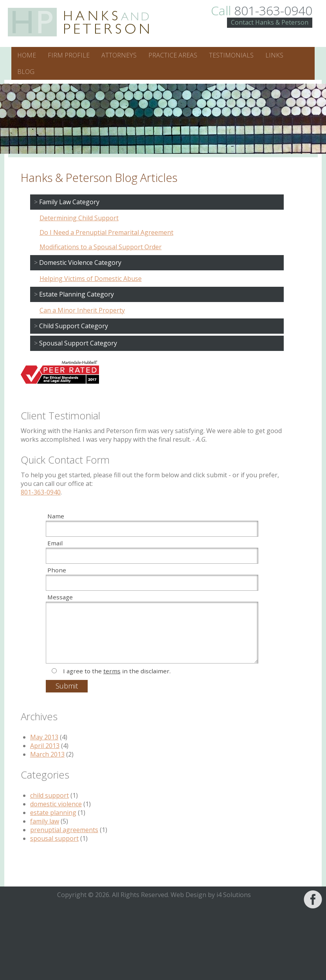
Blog (26, 72)
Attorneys (119, 55)
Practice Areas (173, 55)
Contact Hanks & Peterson (270, 22)
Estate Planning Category (77, 294)
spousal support (54, 838)
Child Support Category (74, 326)
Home (27, 55)
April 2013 (45, 746)
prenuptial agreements (64, 830)
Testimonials (231, 55)
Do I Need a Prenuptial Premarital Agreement (106, 232)
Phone (57, 570)
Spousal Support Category (78, 343)
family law (45, 821)
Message (60, 597)
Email (55, 543)
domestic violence (56, 804)
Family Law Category (69, 202)
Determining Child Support (79, 218)
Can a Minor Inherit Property (82, 310)
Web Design (188, 895)
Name (56, 516)
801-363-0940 (262, 10)
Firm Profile (69, 55)
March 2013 (47, 754)
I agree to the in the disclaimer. (117, 671)
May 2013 (44, 737)
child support (50, 795)
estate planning (53, 813)
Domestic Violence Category (80, 263)
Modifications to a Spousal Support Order (101, 247)
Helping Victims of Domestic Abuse (91, 279)
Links (274, 55)
